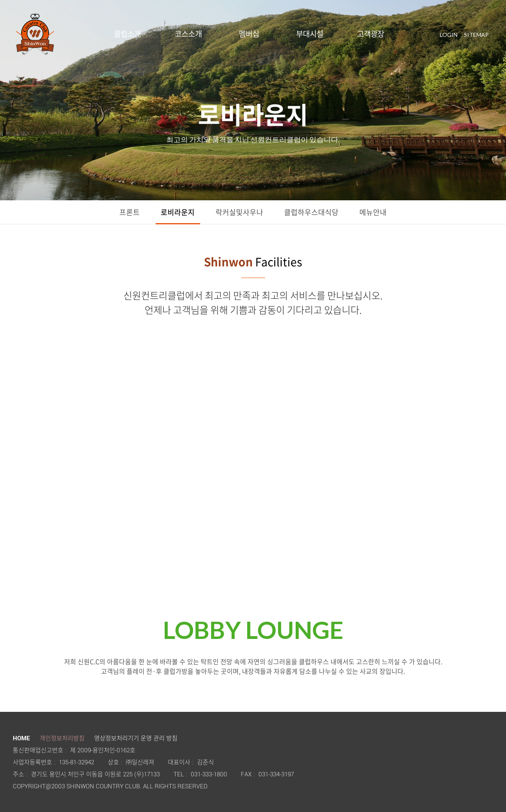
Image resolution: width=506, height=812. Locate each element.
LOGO (35, 34)
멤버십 (249, 34)
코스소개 (188, 34)
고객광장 (371, 34)
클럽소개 (127, 34)
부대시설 (310, 34)
